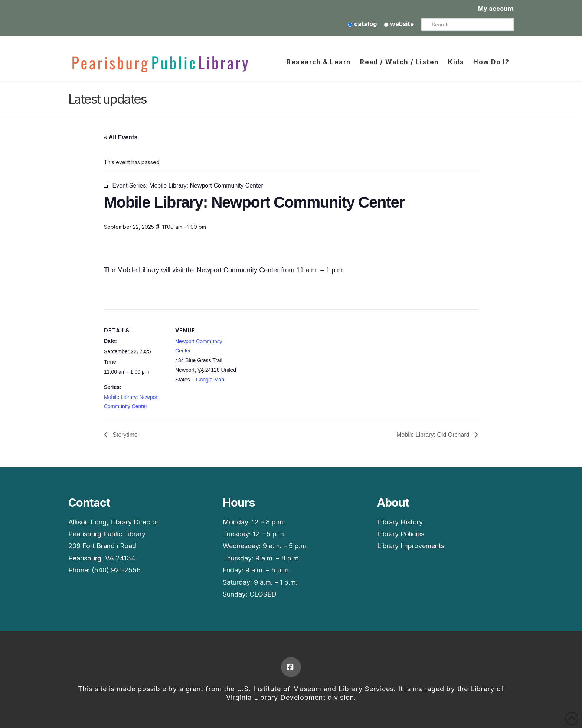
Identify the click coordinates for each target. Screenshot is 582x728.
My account (496, 9)
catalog (362, 24)
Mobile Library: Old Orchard (434, 435)
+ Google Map (208, 380)
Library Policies (401, 534)
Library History (400, 522)
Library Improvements (411, 546)
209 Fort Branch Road (102, 546)
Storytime (124, 435)
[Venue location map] (286, 361)
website (399, 24)
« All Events (121, 137)
